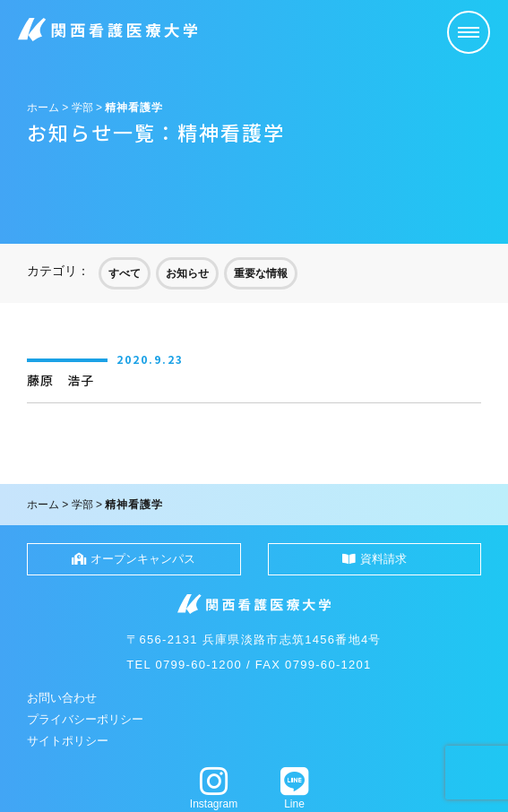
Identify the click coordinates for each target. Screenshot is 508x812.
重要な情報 (261, 273)
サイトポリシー (68, 741)
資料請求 (375, 559)
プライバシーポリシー (85, 719)
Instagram (214, 788)
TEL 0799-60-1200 (184, 665)
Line (295, 788)
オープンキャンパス (133, 559)
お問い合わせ (62, 698)
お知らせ (187, 273)
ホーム (43, 108)
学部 (82, 108)
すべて (125, 273)
